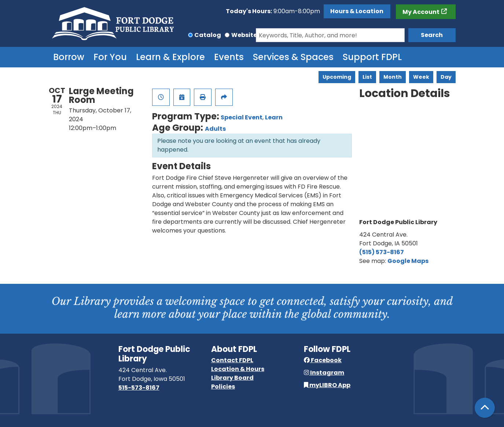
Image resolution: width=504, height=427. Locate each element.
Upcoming (337, 77)
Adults (215, 129)
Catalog (208, 35)
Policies (223, 387)
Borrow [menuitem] (69, 57)
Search (432, 35)
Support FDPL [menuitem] (372, 57)
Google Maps (408, 261)
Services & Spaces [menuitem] (293, 57)
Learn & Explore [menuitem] (170, 57)
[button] (273, 11)
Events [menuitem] (229, 57)
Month (393, 77)
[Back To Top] (485, 408)
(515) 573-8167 (382, 252)
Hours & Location (357, 11)
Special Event (242, 117)
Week (421, 77)
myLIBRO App (327, 385)
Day (446, 77)
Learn (274, 117)
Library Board (232, 378)
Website (244, 35)
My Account (421, 12)
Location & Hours (238, 369)
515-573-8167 (139, 388)
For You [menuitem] (110, 57)
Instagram (324, 373)
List (367, 77)
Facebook (323, 360)
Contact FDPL (232, 360)
